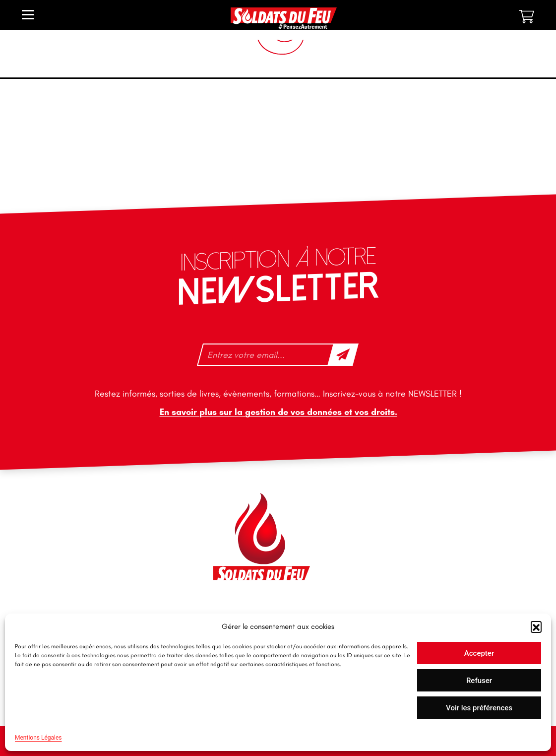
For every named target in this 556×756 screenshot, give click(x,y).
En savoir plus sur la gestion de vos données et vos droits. (278, 412)
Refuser (479, 681)
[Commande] (472, 131)
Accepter (479, 653)
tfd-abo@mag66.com (89, 591)
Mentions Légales (38, 738)
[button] (536, 626)
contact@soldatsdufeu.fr (95, 533)
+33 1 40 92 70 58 (83, 574)
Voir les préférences (479, 708)
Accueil (22, 88)
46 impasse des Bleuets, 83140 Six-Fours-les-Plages (108, 510)
